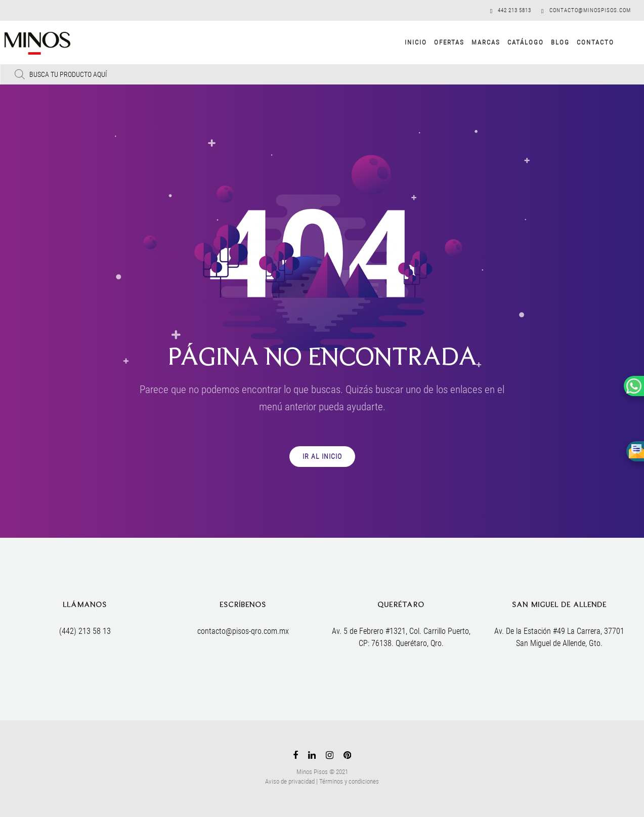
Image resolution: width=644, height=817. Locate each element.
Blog (552, 42)
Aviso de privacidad (290, 781)
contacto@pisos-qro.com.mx (243, 631)
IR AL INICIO (322, 456)
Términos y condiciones (349, 781)
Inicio (407, 42)
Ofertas (441, 42)
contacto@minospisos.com (590, 10)
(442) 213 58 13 (85, 631)
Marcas (477, 42)
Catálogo (517, 42)
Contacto (587, 42)
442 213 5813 (514, 10)
